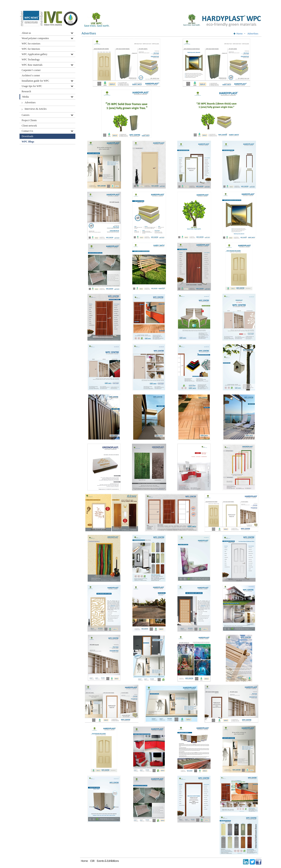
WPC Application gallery (34, 54)
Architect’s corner (31, 75)
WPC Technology (31, 60)
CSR (92, 861)
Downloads (28, 136)
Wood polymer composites (35, 38)
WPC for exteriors (31, 44)
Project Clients (29, 120)
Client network (29, 126)
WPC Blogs (28, 142)
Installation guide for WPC (35, 81)
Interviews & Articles (36, 109)
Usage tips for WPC (32, 86)
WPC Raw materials (32, 65)
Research (26, 91)
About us (26, 33)
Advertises (30, 102)
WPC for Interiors (31, 49)
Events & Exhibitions (108, 861)
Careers (26, 115)
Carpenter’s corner (31, 70)
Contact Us (27, 131)
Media (26, 97)
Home (240, 34)
